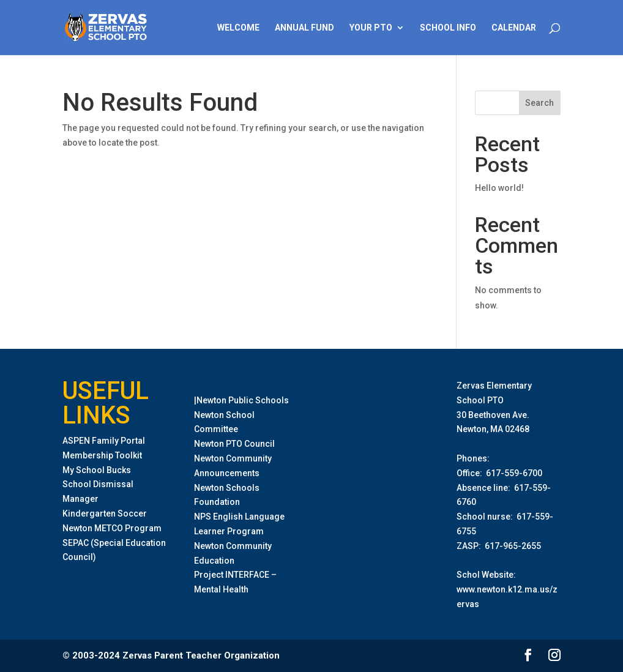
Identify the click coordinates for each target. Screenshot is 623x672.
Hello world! (499, 188)
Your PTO (371, 28)
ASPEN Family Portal (104, 441)
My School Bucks (97, 470)
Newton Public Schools (243, 400)
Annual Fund (304, 28)
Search (539, 103)
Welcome (238, 28)
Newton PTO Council (234, 444)
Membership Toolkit (102, 455)
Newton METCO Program (112, 528)
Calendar (514, 28)
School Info (448, 28)
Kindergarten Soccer (105, 513)
